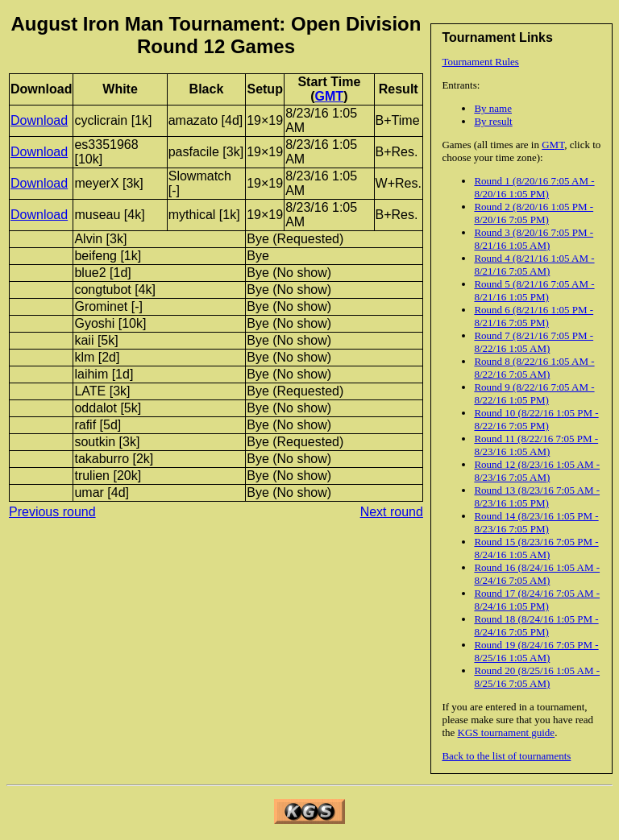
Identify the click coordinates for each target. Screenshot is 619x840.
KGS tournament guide (507, 732)
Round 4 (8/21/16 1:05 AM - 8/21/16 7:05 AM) (534, 265)
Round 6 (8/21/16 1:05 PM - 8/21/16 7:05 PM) (534, 316)
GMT (553, 145)
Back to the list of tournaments (506, 756)
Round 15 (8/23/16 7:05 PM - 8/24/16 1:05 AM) (536, 548)
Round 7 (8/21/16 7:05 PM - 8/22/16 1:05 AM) (534, 342)
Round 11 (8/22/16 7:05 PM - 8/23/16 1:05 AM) (536, 445)
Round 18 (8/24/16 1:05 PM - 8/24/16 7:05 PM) (536, 625)
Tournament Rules (480, 62)
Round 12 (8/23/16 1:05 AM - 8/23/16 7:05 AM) (537, 471)
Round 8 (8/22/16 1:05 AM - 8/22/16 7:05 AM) (534, 368)
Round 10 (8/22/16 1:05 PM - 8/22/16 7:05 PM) (536, 419)
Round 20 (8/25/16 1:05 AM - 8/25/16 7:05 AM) (537, 677)
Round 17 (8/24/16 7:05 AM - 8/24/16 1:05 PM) (537, 600)
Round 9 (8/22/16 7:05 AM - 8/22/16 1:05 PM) (534, 393)
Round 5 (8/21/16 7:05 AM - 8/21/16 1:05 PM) (534, 290)
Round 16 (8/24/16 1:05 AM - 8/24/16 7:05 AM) (537, 574)
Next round (392, 512)
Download (39, 120)
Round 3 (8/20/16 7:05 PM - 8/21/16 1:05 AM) (534, 239)
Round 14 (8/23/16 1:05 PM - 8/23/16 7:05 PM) (536, 522)
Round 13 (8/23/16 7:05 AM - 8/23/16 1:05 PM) (537, 497)
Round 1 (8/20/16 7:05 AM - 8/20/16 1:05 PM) (534, 187)
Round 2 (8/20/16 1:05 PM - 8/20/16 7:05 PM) (534, 213)
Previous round (52, 512)
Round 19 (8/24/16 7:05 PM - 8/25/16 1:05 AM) (536, 651)
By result (493, 121)
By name (493, 108)
